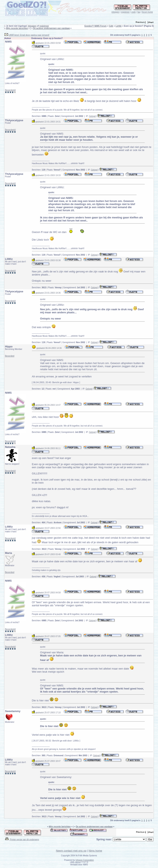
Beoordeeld (10, 90)
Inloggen (32, 26)
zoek (133, 12)
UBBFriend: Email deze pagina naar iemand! (29, 35)
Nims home (95, 851)
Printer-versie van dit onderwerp (22, 840)
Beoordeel (10, 356)
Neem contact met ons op (71, 851)
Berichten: (39, 116)
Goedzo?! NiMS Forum (95, 26)
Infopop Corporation (85, 860)
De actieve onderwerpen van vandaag (51, 28)
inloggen (115, 12)
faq (139, 12)
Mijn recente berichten (17, 28)
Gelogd (92, 116)
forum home (147, 12)
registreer (125, 12)
